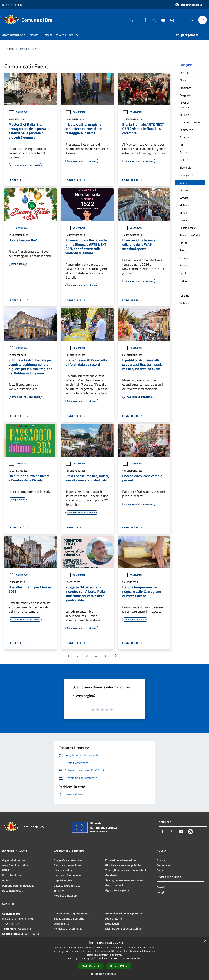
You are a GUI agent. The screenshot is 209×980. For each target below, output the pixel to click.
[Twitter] (153, 20)
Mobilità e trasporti (66, 895)
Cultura (184, 152)
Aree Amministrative (15, 865)
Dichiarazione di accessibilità (123, 928)
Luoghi (161, 892)
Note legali (112, 923)
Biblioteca (185, 115)
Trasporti (185, 280)
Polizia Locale (188, 228)
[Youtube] (162, 20)
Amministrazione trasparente (124, 913)
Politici (6, 880)
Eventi (183, 183)
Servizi (184, 258)
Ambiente (185, 88)
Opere (183, 220)
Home (10, 49)
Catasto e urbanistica (67, 885)
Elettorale (185, 167)
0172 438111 (23, 929)
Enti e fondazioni (13, 875)
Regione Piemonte (13, 5)
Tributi (183, 288)
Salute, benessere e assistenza (124, 880)
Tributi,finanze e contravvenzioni (126, 870)
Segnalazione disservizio (69, 918)
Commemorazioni (190, 122)
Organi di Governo (13, 860)
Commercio (186, 130)
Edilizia (184, 160)
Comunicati (18, 112)
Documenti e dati (13, 890)
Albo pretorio (114, 918)
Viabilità (184, 303)
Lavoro (184, 198)
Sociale (184, 265)
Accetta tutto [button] (91, 966)
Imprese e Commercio (67, 875)
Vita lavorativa (63, 870)
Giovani (184, 190)
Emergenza (186, 175)
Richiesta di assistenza (68, 928)
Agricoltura (186, 73)
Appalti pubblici (63, 880)
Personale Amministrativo (18, 885)
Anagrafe (185, 95)
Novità (23, 49)
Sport (183, 273)
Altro (182, 80)
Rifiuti (183, 243)
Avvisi (160, 870)
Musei (183, 213)
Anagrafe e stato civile (68, 860)
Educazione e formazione (121, 860)
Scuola (183, 250)
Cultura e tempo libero (68, 865)
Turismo (184, 296)
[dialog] (104, 959)
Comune (184, 137)
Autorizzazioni (114, 885)
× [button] (205, 941)
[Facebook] (144, 20)
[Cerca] (203, 20)
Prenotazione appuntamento (72, 913)
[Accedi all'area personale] (189, 5)
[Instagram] (171, 20)
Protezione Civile (190, 235)
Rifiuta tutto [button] (119, 966)
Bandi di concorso (185, 105)
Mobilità (184, 205)
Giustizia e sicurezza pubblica (123, 865)
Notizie (161, 860)
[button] (105, 974)
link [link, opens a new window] (139, 958)
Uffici (5, 870)
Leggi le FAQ (62, 923)
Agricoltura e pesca (117, 890)
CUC (182, 145)
